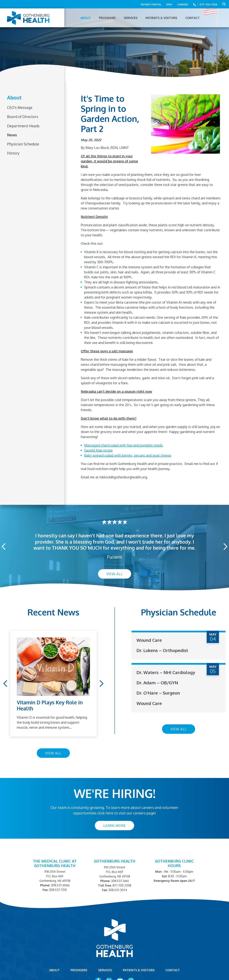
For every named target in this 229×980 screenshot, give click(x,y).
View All (115, 574)
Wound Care (149, 640)
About (14, 98)
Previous (4, 547)
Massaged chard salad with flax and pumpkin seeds (123, 445)
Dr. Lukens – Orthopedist (162, 650)
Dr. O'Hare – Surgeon (158, 693)
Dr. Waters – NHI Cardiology (166, 672)
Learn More (114, 826)
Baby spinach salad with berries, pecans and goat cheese (128, 455)
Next (225, 547)
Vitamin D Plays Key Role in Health (50, 705)
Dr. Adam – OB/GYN (157, 683)
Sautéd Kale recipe (98, 450)
